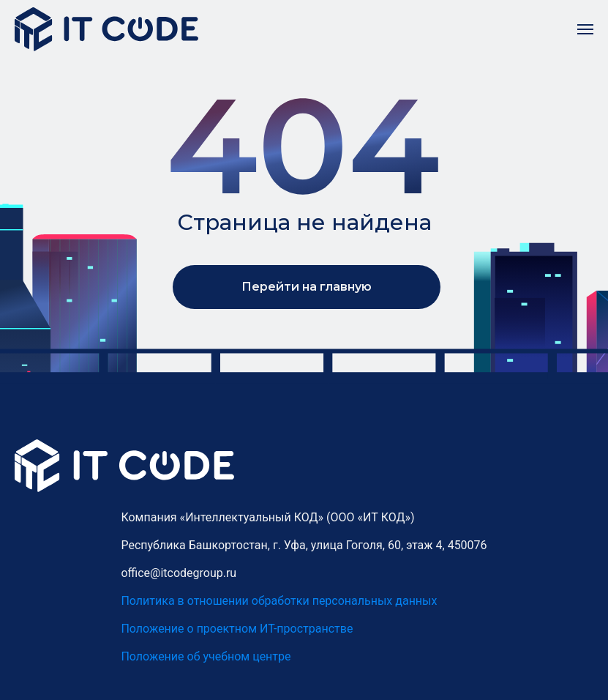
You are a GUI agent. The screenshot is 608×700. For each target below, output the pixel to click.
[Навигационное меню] (585, 29)
